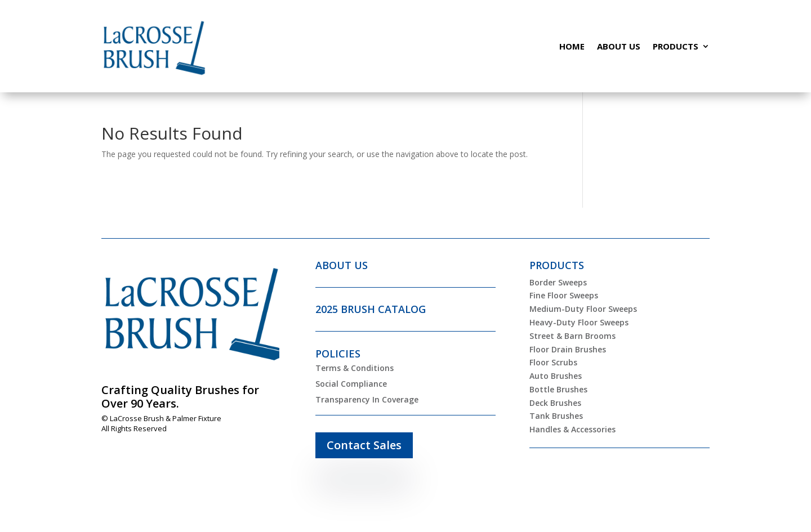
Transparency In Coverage (367, 399)
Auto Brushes (556, 376)
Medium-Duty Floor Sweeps (583, 309)
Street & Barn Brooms (572, 336)
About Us (619, 46)
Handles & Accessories (572, 429)
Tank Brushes (556, 416)
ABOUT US (342, 265)
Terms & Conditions (355, 368)
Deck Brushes (555, 403)
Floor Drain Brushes (568, 349)
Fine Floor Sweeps (564, 295)
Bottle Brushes (558, 389)
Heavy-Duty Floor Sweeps (579, 322)
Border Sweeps (558, 282)
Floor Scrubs (553, 362)
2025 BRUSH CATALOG (371, 309)
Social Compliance (351, 384)
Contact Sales (364, 445)
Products (676, 46)
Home (572, 46)
